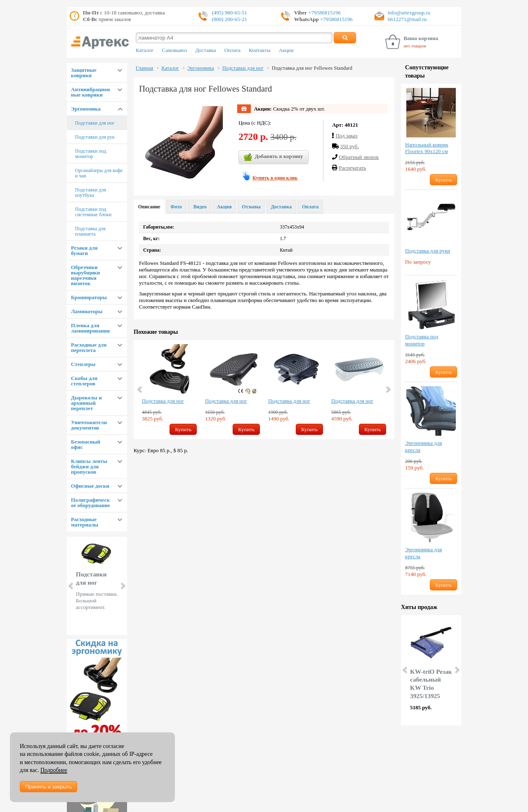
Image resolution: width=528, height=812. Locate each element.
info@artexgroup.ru (409, 13)
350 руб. (349, 146)
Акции (286, 50)
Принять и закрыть (48, 787)
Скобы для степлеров (84, 381)
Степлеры (83, 364)
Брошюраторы (89, 297)
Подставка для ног (163, 401)
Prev (71, 586)
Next (123, 586)
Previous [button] (140, 389)
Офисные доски (90, 486)
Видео (199, 207)
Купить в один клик (275, 178)
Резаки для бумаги (84, 250)
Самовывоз (175, 50)
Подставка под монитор (422, 340)
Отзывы (251, 207)
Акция (224, 207)
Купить (183, 429)
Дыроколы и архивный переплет (86, 403)
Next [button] (388, 389)
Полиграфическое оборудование (91, 503)
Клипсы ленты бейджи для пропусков (89, 466)
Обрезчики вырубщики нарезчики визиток (86, 275)
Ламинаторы (87, 311)
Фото (176, 207)
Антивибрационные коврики (90, 92)
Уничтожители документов (89, 425)
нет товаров (415, 46)
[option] (169, 389)
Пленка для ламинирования (90, 328)
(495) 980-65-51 (229, 13)
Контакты (260, 50)
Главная (144, 68)
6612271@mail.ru (407, 19)
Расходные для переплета (89, 347)
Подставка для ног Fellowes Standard (312, 68)
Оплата (232, 50)
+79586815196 (324, 13)
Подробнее (54, 770)
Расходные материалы (85, 522)
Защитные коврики (84, 73)
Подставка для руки (428, 251)
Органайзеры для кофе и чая (99, 173)
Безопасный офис (86, 444)
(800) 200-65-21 (229, 19)
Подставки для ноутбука (91, 192)
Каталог (145, 50)
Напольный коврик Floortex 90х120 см (427, 148)
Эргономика (86, 109)
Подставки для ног (95, 123)
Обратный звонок (359, 157)
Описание (149, 207)
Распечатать (352, 168)
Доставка (205, 50)
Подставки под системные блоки (93, 212)
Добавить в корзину (273, 157)
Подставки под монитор (91, 154)
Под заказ (346, 136)
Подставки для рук (95, 137)
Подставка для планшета (90, 231)
